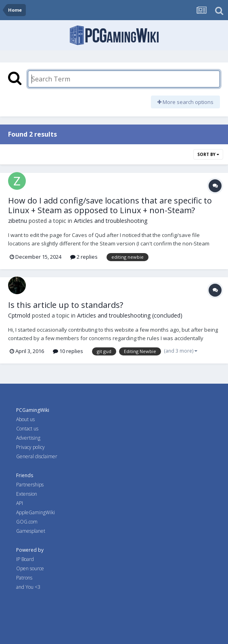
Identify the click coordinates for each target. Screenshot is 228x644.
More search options (185, 102)
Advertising (28, 438)
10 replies (68, 351)
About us (25, 419)
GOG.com (27, 522)
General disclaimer (37, 456)
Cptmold (19, 315)
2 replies (84, 257)
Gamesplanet (31, 531)
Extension (27, 494)
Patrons (24, 578)
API (20, 503)
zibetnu (18, 221)
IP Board (25, 559)
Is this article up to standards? (66, 305)
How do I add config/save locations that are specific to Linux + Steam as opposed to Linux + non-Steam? (110, 205)
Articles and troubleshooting (111, 221)
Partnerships (30, 485)
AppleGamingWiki (36, 512)
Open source (30, 568)
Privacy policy (30, 447)
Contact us (27, 429)
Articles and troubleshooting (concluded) (130, 315)
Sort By (208, 154)
